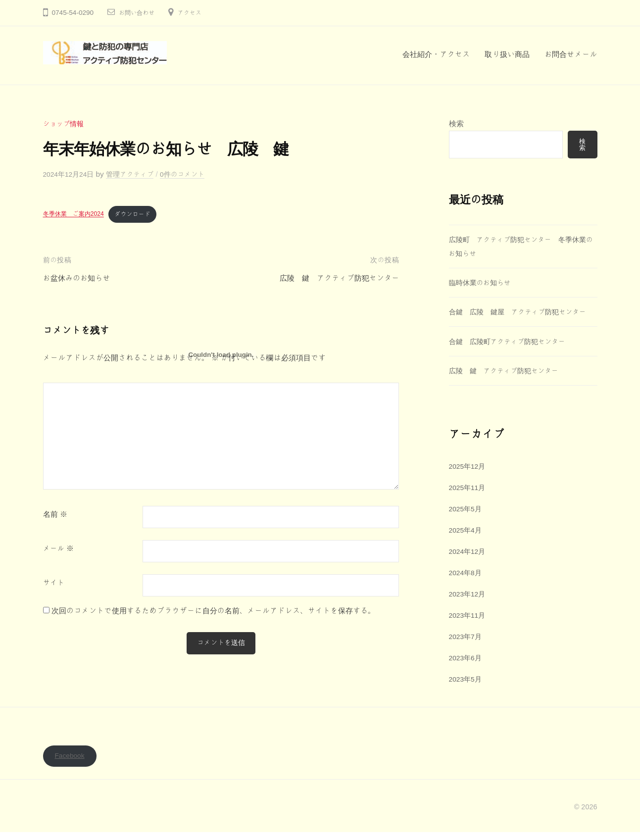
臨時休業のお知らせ (483, 283)
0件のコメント (195, 174)
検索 (456, 124)
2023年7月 (467, 650)
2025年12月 (469, 481)
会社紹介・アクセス (436, 54)
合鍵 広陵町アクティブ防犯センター (517, 356)
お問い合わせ (139, 13)
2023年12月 (469, 608)
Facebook (72, 763)
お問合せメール (571, 54)
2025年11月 (469, 502)
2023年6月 (467, 671)
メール (59, 550)
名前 (55, 516)
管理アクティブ (137, 174)
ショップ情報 (66, 124)
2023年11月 (469, 629)
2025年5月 (467, 523)
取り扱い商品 (507, 54)
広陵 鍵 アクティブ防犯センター (509, 385)
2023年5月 (467, 693)
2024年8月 (467, 587)
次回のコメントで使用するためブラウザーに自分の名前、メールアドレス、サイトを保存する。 (214, 612)
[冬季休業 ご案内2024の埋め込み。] (221, 354)
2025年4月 (467, 544)
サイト (54, 585)
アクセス (196, 13)
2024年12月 (469, 566)
